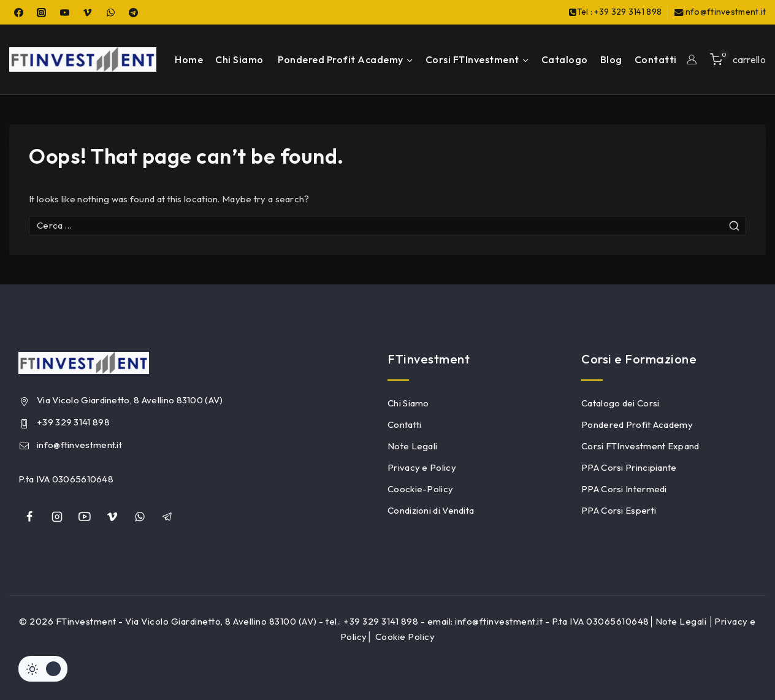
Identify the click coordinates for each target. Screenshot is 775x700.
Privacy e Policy (422, 467)
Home (189, 59)
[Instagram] (42, 12)
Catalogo (565, 59)
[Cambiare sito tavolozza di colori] (43, 669)
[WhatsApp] (110, 12)
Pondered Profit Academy (637, 424)
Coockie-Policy (420, 489)
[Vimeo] (88, 12)
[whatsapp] (140, 517)
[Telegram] (134, 12)
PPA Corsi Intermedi (624, 489)
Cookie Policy (405, 637)
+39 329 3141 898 (73, 422)
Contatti (656, 59)
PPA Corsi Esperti (619, 510)
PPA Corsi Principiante (629, 467)
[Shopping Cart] (738, 59)
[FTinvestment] (83, 59)
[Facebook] (18, 12)
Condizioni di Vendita (431, 510)
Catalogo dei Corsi (620, 403)
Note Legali (412, 446)
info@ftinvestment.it (79, 445)
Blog (611, 59)
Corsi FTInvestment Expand (640, 446)
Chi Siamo (239, 59)
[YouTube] (64, 12)
